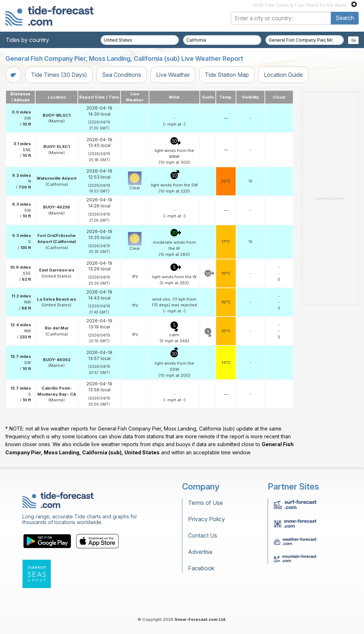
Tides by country (27, 40)
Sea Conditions (122, 75)
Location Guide (283, 75)
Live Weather (173, 75)
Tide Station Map (227, 75)
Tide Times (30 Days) (59, 75)
